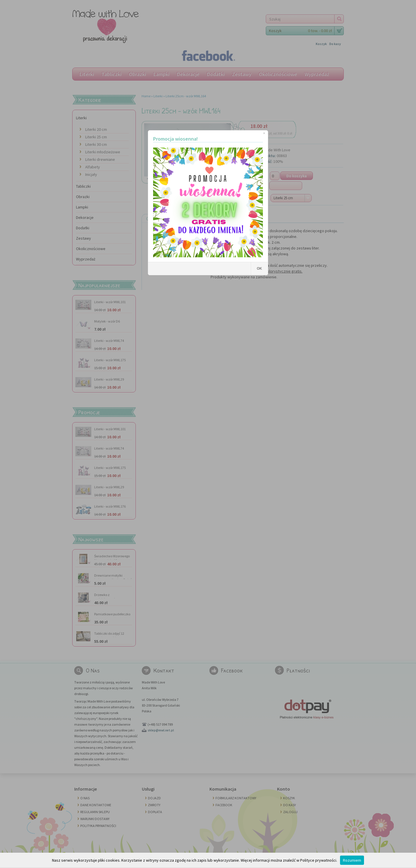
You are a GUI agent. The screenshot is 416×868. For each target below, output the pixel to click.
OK (259, 269)
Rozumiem (352, 860)
